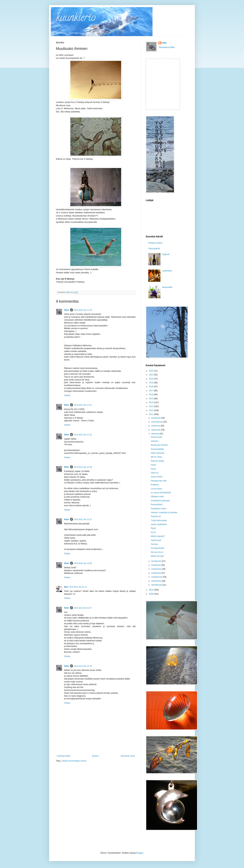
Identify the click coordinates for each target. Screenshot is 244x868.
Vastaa (67, 395)
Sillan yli (155, 473)
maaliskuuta (157, 577)
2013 (151, 406)
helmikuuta (156, 581)
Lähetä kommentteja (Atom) (74, 761)
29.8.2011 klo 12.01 (83, 405)
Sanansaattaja (157, 449)
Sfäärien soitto (157, 497)
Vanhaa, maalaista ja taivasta (164, 512)
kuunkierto (76, 18)
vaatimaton (167, 271)
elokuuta (155, 434)
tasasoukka (167, 287)
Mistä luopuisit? (158, 536)
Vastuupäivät (154, 249)
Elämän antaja (157, 461)
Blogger (140, 853)
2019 (151, 383)
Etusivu (95, 756)
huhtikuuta (156, 573)
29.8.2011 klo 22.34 (83, 666)
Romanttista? (157, 505)
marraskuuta (157, 422)
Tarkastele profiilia (167, 47)
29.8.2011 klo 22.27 (83, 608)
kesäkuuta (156, 565)
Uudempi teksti (63, 756)
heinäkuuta (157, 561)
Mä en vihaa (156, 457)
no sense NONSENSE (161, 493)
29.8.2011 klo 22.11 (78, 587)
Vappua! (166, 254)
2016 (151, 394)
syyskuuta (156, 430)
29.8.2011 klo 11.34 (83, 310)
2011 (151, 414)
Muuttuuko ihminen (159, 445)
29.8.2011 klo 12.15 (83, 435)
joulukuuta (156, 418)
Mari (66, 587)
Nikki (67, 310)
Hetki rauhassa (158, 453)
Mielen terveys (157, 556)
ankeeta (154, 441)
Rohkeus (155, 485)
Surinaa (154, 544)
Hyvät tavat (156, 540)
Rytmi (153, 528)
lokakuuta (156, 426)
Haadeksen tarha (159, 509)
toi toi (153, 532)
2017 (151, 391)
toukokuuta (157, 569)
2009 (151, 594)
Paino (153, 465)
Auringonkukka (157, 548)
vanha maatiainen (159, 524)
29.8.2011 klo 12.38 (83, 467)
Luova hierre (156, 489)
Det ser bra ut (157, 552)
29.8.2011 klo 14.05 (83, 563)
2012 (151, 410)
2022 (151, 371)
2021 (151, 375)
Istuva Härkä (156, 477)
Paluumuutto (156, 437)
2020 (151, 379)
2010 (151, 590)
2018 (151, 387)
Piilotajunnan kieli (159, 481)
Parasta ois (156, 516)
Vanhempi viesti (128, 756)
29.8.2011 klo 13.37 (83, 519)
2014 (151, 402)
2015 (151, 399)
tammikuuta (157, 585)
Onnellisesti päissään (160, 501)
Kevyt (153, 469)
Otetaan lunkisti (155, 243)
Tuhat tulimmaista (159, 520)
